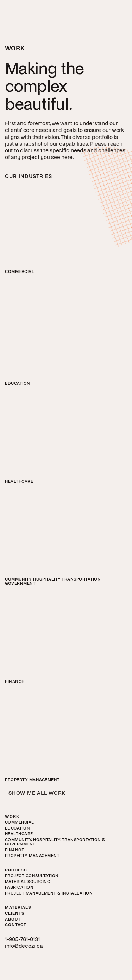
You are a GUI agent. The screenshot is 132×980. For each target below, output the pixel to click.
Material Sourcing (28, 882)
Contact (16, 925)
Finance (15, 850)
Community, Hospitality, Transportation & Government (55, 842)
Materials (18, 908)
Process (16, 870)
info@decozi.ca (24, 946)
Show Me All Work (37, 793)
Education (18, 828)
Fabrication (19, 888)
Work (12, 817)
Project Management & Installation (49, 893)
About (13, 920)
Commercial (20, 822)
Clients (15, 914)
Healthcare (19, 834)
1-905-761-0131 (22, 939)
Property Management (32, 856)
